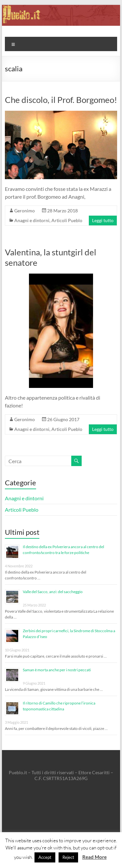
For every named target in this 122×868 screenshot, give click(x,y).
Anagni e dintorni (32, 220)
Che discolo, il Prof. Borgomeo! (61, 100)
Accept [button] (45, 857)
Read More (95, 857)
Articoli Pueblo (67, 220)
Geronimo (25, 211)
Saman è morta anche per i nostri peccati (57, 670)
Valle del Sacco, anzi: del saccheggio (53, 592)
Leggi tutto (103, 220)
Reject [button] (68, 857)
